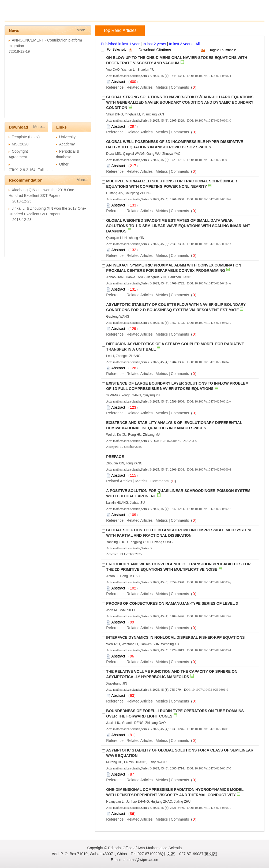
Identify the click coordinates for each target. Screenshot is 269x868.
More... (83, 30)
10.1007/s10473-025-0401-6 (213, 729)
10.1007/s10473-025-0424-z (213, 283)
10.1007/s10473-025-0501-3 (213, 160)
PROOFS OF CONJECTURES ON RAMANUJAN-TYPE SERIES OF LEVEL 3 (172, 603)
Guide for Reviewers (104, 15)
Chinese (169, 15)
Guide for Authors (63, 15)
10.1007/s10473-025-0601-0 (213, 121)
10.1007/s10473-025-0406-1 (213, 76)
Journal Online (142, 15)
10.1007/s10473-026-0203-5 (178, 441)
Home (18, 15)
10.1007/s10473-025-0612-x (213, 401)
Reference (115, 87)
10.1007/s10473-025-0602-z (213, 244)
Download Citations (155, 50)
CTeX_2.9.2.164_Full (26, 170)
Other (64, 164)
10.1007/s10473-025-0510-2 (213, 199)
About (36, 15)
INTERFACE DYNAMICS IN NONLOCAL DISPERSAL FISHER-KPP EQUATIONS (175, 637)
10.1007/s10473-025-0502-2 (213, 323)
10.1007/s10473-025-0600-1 (213, 469)
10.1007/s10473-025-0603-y (213, 582)
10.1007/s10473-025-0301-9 (210, 690)
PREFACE (115, 457)
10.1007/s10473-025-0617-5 (213, 768)
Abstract (118, 82)
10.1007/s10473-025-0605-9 (213, 808)
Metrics (162, 87)
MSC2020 (20, 144)
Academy (67, 144)
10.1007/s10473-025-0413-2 (213, 616)
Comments (180, 87)
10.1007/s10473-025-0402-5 (213, 509)
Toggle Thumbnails (223, 50)
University (67, 137)
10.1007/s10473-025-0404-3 (213, 362)
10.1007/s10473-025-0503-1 (213, 650)
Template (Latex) (26, 137)
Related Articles (139, 87)
